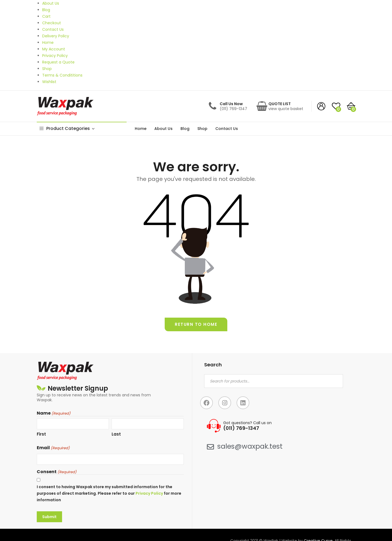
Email (53, 448)
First (41, 434)
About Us (163, 129)
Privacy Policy (149, 493)
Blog (185, 129)
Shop (202, 129)
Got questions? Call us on (247, 423)
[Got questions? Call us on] (214, 426)
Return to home (196, 324)
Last (116, 434)
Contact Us (227, 129)
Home (141, 129)
